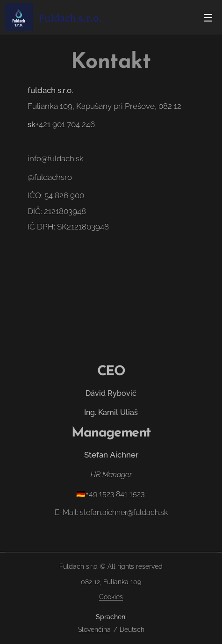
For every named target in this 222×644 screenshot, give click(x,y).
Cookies (111, 597)
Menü (208, 18)
